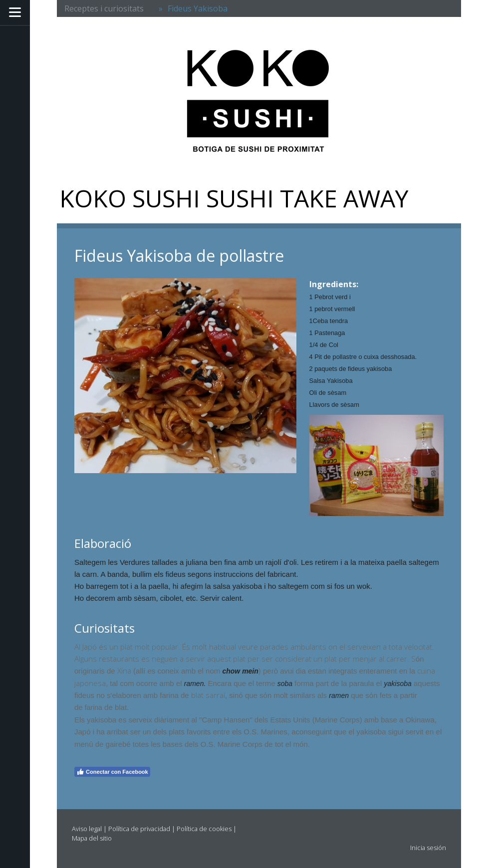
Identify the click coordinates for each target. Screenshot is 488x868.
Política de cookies (204, 829)
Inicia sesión (428, 848)
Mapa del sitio (92, 838)
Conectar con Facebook (112, 772)
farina (94, 707)
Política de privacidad (139, 829)
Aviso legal (87, 829)
